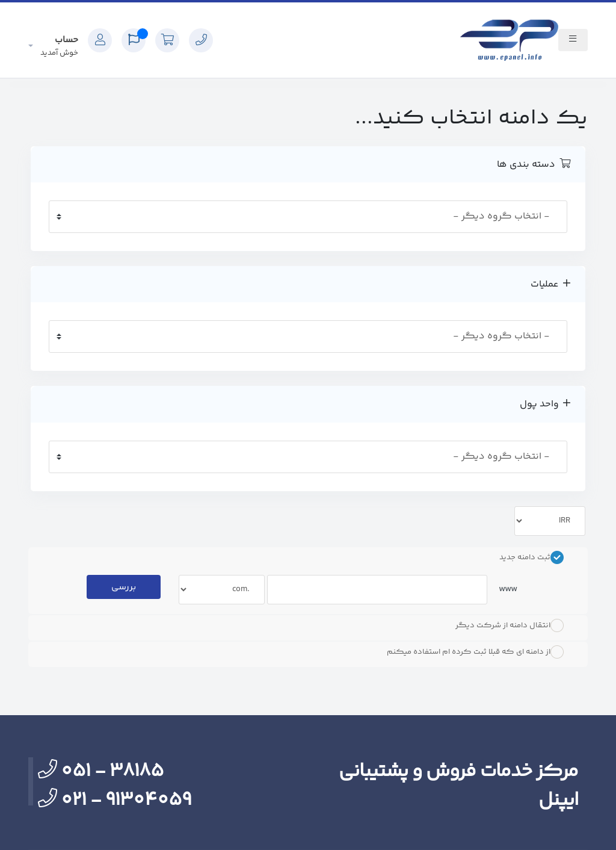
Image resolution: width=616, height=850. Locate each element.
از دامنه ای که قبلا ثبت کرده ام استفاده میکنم (475, 652)
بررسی (124, 587)
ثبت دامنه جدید (531, 557)
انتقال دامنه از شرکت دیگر (510, 625)
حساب (59, 46)
